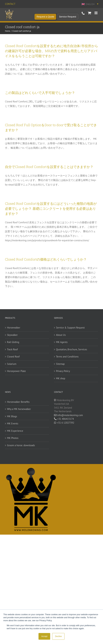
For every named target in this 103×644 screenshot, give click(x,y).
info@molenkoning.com (68, 415)
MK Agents (62, 342)
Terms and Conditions (67, 357)
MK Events (13, 423)
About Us (61, 335)
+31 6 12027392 (64, 423)
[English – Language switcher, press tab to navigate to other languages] (90, 4)
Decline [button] (58, 636)
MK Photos (13, 438)
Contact (10, 4)
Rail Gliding (13, 342)
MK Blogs (12, 416)
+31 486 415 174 (83, 13)
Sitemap (60, 364)
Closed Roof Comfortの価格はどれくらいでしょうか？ (46, 259)
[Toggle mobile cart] (89, 13)
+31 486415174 (64, 419)
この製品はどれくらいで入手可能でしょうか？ (40, 93)
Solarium (12, 364)
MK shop (61, 378)
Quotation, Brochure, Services (71, 349)
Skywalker (12, 335)
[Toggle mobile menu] (96, 13)
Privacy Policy (63, 371)
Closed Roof (13, 357)
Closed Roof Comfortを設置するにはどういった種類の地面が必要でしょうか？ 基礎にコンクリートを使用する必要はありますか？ (51, 208)
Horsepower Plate (16, 371)
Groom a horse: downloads (21, 445)
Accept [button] (44, 636)
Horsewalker (14, 328)
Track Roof (12, 349)
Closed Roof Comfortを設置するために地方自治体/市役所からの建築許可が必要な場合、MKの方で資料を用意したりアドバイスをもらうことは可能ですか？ (51, 51)
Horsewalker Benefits (18, 402)
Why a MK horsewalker (19, 409)
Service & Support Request (70, 328)
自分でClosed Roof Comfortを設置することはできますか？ (49, 167)
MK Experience (15, 431)
